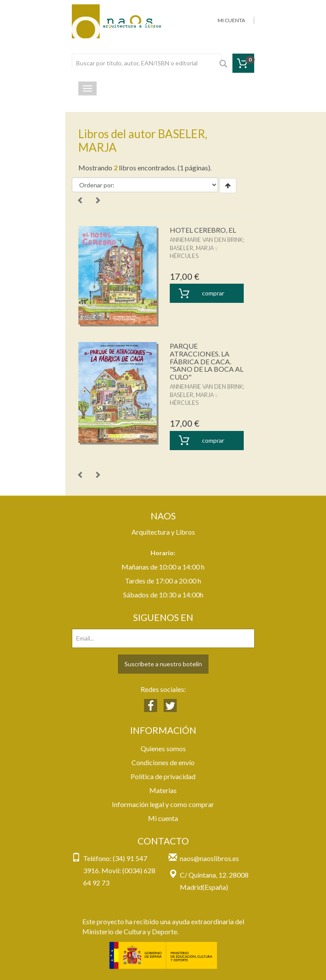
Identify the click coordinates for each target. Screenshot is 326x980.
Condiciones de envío (163, 762)
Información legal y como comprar (163, 804)
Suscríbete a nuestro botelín (163, 664)
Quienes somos (163, 748)
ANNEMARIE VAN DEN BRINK (206, 240)
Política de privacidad (163, 776)
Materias (163, 790)
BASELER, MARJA (192, 248)
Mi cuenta (163, 818)
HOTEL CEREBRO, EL (203, 230)
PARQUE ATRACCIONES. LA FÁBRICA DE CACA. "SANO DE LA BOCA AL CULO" (207, 361)
